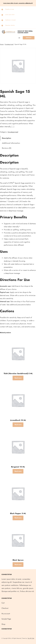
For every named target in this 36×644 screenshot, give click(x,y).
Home (2, 44)
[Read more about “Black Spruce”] (18, 565)
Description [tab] (6, 138)
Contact (29, 38)
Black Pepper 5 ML (18, 513)
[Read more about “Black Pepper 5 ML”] (18, 518)
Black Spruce (18, 560)
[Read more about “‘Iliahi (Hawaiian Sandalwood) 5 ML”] (18, 378)
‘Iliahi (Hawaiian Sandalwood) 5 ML (18, 373)
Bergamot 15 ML (18, 467)
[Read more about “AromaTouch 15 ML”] (18, 425)
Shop (3, 624)
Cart (3, 603)
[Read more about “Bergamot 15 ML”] (18, 471)
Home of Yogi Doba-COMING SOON (25, 32)
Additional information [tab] (11, 143)
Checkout (5, 608)
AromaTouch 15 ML (18, 420)
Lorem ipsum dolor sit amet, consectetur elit (18, 3)
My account (6, 614)
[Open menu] (19, 38)
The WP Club (31, 638)
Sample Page (6, 619)
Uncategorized (9, 44)
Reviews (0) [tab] (7, 148)
